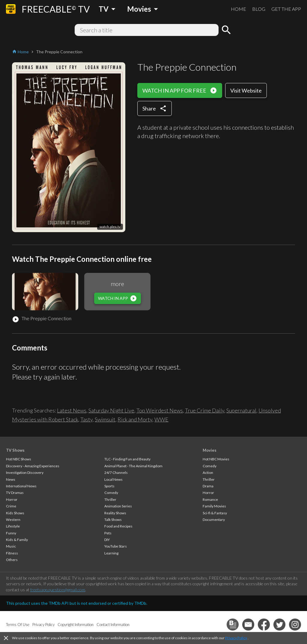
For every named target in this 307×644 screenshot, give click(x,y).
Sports (109, 486)
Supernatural (241, 410)
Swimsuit (105, 419)
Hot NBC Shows (19, 459)
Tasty (86, 419)
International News (21, 486)
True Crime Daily (205, 410)
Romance (210, 499)
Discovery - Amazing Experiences (33, 466)
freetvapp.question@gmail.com (58, 590)
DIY (107, 540)
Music (11, 546)
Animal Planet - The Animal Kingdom (133, 466)
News (11, 479)
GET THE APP (286, 9)
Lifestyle (13, 526)
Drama (208, 486)
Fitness (12, 553)
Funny (11, 533)
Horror (12, 499)
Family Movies (214, 506)
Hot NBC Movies (216, 459)
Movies (210, 450)
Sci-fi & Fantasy (215, 513)
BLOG (259, 9)
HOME (238, 9)
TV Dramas (15, 493)
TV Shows (15, 450)
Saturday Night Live (111, 410)
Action (208, 473)
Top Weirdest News (160, 410)
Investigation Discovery (25, 473)
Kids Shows (15, 513)
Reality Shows (115, 513)
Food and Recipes (118, 526)
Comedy (111, 493)
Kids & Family (17, 540)
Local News (113, 479)
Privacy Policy (236, 638)
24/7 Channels (116, 473)
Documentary (214, 520)
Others (12, 560)
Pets (108, 533)
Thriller (110, 499)
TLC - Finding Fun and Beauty (127, 459)
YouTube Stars (116, 546)
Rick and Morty (135, 419)
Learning (111, 553)
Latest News (72, 410)
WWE (161, 419)
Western (13, 520)
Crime (11, 506)
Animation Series (118, 506)
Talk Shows (113, 520)
